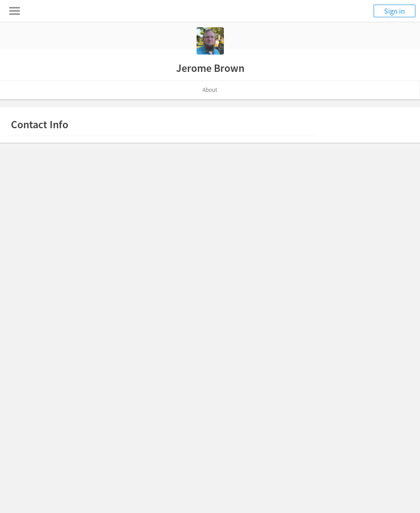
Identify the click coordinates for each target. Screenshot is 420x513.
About (210, 90)
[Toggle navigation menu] (15, 11)
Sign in (395, 11)
